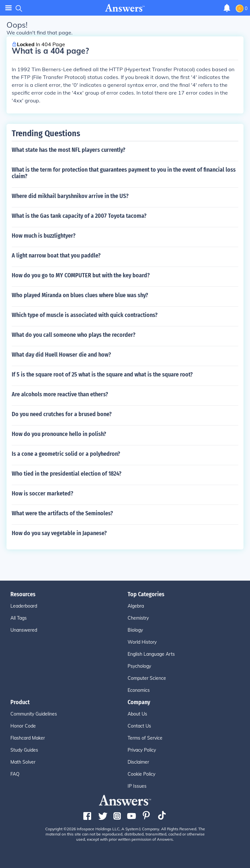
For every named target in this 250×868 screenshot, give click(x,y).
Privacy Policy (142, 750)
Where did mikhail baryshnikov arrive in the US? (70, 196)
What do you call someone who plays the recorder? (74, 335)
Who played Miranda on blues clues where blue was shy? (80, 295)
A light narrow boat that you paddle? (56, 256)
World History (142, 642)
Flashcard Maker (28, 738)
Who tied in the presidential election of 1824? (67, 474)
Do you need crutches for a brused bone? (62, 414)
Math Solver (23, 762)
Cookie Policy (141, 774)
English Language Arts (151, 654)
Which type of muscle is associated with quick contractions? (85, 315)
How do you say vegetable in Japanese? (59, 533)
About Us (137, 714)
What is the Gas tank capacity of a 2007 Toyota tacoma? (79, 216)
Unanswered (24, 630)
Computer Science (147, 678)
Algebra (136, 606)
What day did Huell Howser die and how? (61, 355)
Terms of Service (145, 738)
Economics (139, 690)
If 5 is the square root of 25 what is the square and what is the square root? (102, 375)
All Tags (19, 618)
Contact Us (139, 726)
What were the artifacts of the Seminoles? (62, 513)
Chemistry (138, 618)
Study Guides (24, 750)
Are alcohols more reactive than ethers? (60, 394)
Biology (135, 630)
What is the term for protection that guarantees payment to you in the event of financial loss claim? (124, 173)
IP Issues (137, 786)
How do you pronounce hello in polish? (59, 434)
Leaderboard (24, 606)
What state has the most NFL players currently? (69, 150)
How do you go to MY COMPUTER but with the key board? (81, 275)
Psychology (139, 666)
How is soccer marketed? (42, 493)
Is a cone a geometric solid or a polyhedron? (66, 454)
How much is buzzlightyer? (44, 236)
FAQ (15, 774)
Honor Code (23, 726)
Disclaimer (138, 762)
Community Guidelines (34, 714)
